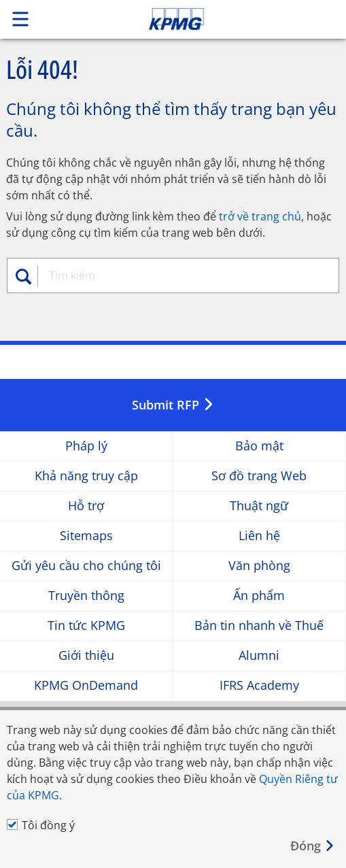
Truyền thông (86, 596)
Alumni (259, 655)
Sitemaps (86, 536)
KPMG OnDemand (86, 685)
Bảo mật (259, 446)
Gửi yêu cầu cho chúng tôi (86, 566)
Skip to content (209, 19)
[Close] (313, 846)
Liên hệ (259, 536)
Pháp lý (86, 446)
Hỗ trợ (86, 506)
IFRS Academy (259, 685)
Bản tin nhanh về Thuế (259, 625)
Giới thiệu (86, 655)
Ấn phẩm (259, 596)
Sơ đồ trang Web (259, 476)
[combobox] (179, 276)
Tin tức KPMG (86, 625)
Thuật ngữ (259, 506)
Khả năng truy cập (86, 476)
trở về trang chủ (260, 216)
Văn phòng (259, 566)
